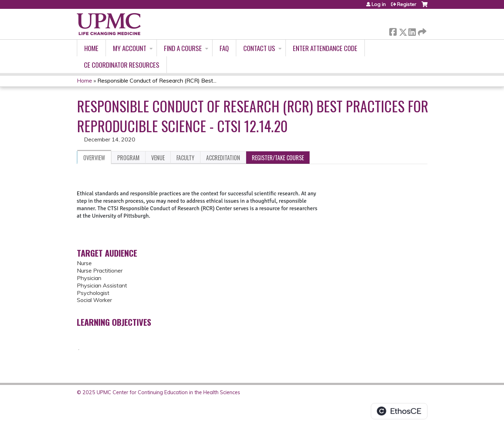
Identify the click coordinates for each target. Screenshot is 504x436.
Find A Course (183, 48)
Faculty (185, 158)
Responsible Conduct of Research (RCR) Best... (157, 80)
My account (130, 48)
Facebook (393, 31)
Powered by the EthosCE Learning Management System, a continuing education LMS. (399, 411)
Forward (421, 31)
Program (128, 158)
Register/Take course (278, 158)
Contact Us (259, 48)
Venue (158, 158)
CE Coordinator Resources (122, 65)
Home (91, 48)
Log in (379, 4)
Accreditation (223, 158)
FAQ (224, 48)
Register (407, 4)
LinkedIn (412, 31)
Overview (94, 158)
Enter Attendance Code (325, 48)
